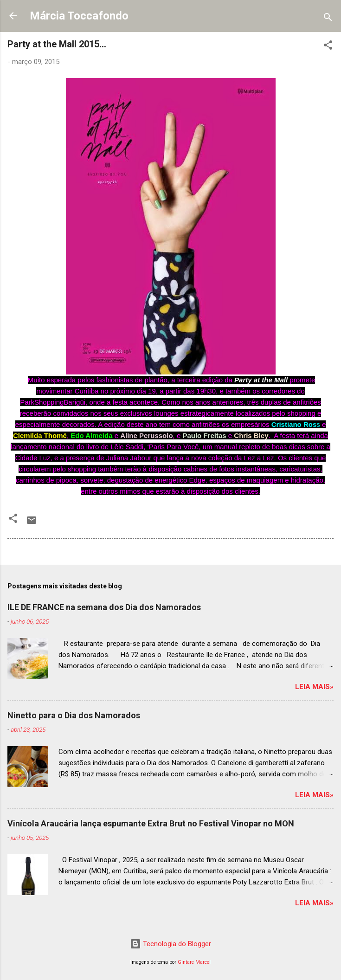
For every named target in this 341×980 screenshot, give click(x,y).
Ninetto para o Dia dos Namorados (74, 715)
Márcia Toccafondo (79, 16)
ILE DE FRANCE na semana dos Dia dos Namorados (104, 607)
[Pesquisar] (328, 19)
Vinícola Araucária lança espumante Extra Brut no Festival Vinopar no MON (151, 823)
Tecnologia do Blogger (170, 944)
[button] (328, 47)
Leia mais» (314, 687)
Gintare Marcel (194, 962)
